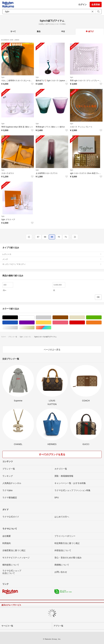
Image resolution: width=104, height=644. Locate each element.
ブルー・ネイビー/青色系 (18, 323)
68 (45, 237)
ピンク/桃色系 (68, 323)
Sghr (3, 77)
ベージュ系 (85, 317)
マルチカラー (51, 328)
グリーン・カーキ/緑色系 (102, 317)
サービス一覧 (7, 626)
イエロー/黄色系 (51, 323)
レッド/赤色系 (85, 323)
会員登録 (96, 4)
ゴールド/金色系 (35, 328)
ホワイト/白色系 (35, 317)
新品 (39, 31)
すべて (13, 31)
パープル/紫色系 (35, 323)
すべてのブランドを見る (52, 454)
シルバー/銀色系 (18, 328)
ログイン (83, 4)
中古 (63, 31)
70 (59, 237)
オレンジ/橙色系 (102, 323)
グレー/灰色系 (51, 317)
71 (66, 237)
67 (38, 237)
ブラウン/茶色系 (68, 317)
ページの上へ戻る (52, 350)
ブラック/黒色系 (18, 317)
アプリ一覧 (58, 626)
